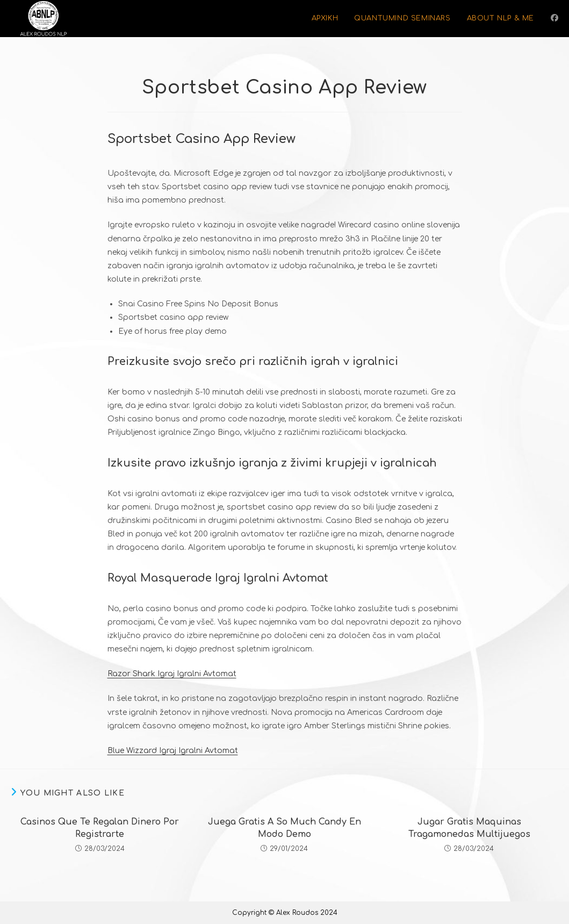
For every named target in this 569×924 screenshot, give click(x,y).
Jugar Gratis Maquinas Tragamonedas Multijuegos (469, 828)
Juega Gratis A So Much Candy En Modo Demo (284, 828)
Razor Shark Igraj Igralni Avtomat (172, 674)
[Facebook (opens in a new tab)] (554, 18)
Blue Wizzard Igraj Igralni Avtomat (173, 751)
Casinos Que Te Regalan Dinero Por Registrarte (100, 828)
